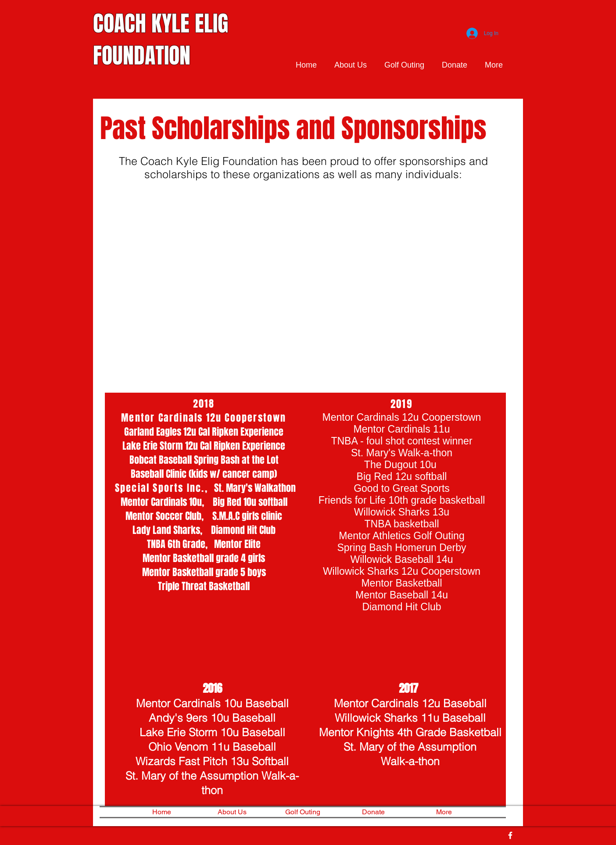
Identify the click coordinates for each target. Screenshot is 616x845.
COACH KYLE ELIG (161, 23)
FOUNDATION (142, 55)
